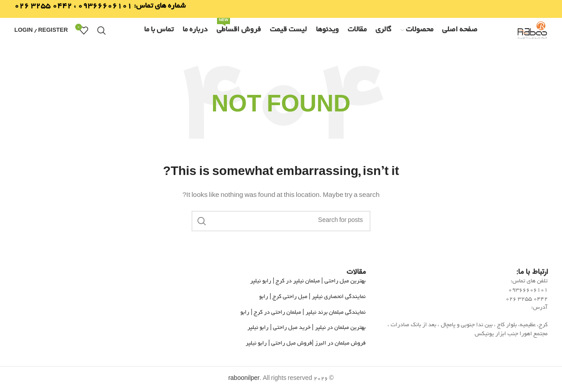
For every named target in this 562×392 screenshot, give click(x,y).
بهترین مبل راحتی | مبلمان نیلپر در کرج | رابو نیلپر (308, 281)
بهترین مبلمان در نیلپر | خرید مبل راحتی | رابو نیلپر (306, 328)
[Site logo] (532, 32)
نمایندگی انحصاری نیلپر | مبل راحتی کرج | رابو (312, 297)
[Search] (102, 30)
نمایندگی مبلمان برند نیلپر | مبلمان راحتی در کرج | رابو (303, 313)
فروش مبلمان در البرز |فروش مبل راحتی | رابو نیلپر (305, 344)
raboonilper (244, 379)
